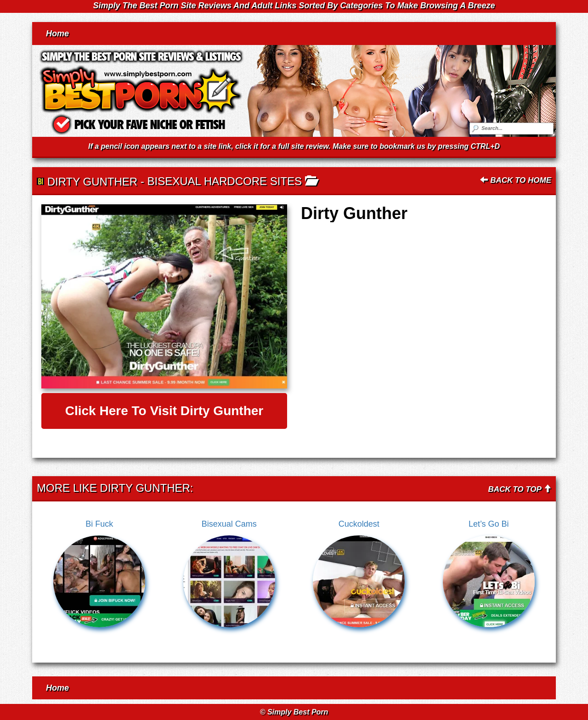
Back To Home (516, 180)
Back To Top (520, 489)
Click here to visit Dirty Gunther (164, 411)
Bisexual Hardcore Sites (224, 181)
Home (57, 34)
